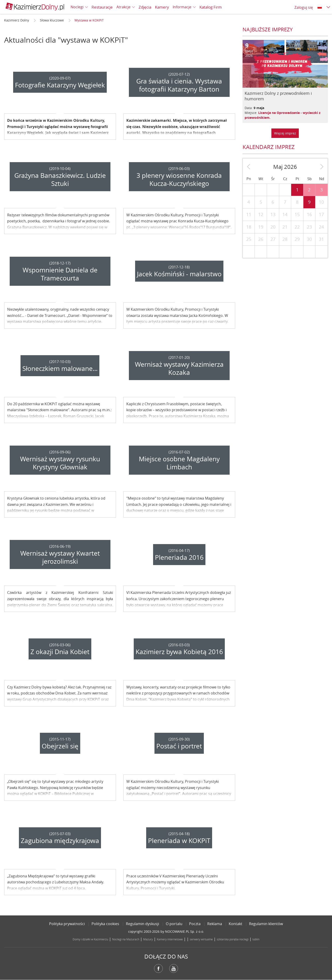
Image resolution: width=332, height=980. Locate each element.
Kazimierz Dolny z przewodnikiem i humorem (278, 96)
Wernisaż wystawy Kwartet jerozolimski (60, 557)
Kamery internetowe (170, 939)
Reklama (215, 924)
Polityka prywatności (67, 924)
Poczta (195, 924)
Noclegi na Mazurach (126, 939)
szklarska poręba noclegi (233, 939)
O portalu (174, 924)
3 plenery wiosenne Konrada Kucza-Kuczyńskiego (179, 179)
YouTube (174, 968)
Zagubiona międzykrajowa (60, 841)
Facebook (158, 968)
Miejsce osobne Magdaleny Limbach (179, 463)
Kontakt (236, 924)
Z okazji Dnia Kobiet (60, 652)
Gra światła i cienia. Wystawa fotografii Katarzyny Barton (179, 85)
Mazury (148, 939)
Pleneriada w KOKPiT (179, 841)
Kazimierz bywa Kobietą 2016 (179, 652)
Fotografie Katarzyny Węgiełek (60, 85)
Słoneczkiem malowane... (60, 368)
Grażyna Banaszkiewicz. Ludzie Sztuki (60, 179)
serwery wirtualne (201, 939)
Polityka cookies (105, 924)
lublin (256, 939)
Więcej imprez (285, 133)
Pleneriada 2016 (179, 557)
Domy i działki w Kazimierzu (90, 939)
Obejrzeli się (60, 746)
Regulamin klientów (266, 924)
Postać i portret (179, 746)
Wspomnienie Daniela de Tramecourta (60, 274)
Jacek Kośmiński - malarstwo (179, 274)
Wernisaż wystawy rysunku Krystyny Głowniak (60, 463)
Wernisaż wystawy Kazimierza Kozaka (179, 368)
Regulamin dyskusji (142, 924)
